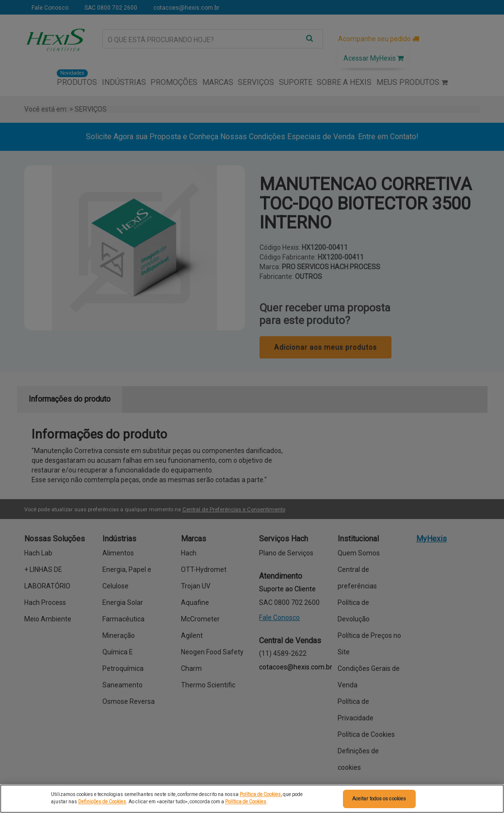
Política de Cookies (260, 794)
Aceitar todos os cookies (379, 799)
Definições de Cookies (102, 802)
